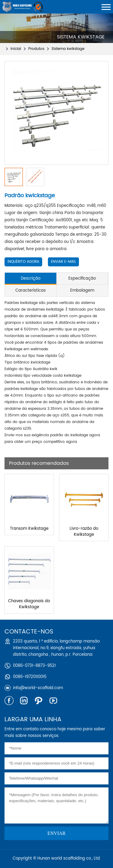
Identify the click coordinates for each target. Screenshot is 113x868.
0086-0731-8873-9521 (34, 666)
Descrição (31, 279)
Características (31, 291)
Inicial (16, 49)
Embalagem (82, 291)
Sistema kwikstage (68, 49)
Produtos (36, 49)
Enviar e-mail (63, 262)
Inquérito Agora (23, 262)
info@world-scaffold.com (38, 688)
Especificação (82, 279)
